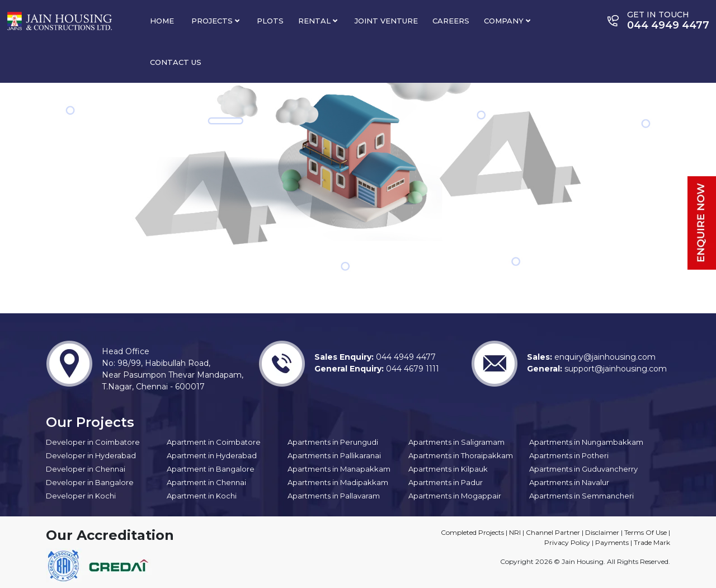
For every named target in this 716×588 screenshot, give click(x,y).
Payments (612, 542)
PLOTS (270, 21)
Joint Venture (386, 21)
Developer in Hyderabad (91, 455)
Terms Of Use (646, 532)
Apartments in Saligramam (456, 442)
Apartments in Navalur (569, 482)
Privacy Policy (567, 542)
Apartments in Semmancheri (581, 496)
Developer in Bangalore (90, 482)
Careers (451, 21)
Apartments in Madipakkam (338, 482)
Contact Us (176, 62)
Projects (215, 21)
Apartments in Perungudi (333, 442)
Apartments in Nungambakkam (586, 442)
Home (162, 21)
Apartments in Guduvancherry (583, 469)
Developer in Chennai (86, 469)
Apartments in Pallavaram (334, 496)
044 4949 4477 (405, 357)
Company (507, 21)
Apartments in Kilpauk (448, 469)
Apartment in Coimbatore (214, 442)
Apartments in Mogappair (455, 496)
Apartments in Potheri (569, 455)
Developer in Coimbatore (93, 442)
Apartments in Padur (446, 482)
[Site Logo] (60, 20)
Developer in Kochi (81, 496)
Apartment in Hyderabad (212, 455)
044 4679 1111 (411, 369)
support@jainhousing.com (614, 369)
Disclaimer (602, 532)
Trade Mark (652, 542)
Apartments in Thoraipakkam (461, 455)
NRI (515, 532)
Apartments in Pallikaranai (334, 455)
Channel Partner (553, 532)
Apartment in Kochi (202, 496)
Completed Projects (472, 532)
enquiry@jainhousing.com (604, 357)
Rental (318, 21)
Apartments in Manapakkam (339, 469)
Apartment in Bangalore (211, 469)
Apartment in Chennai (206, 482)
